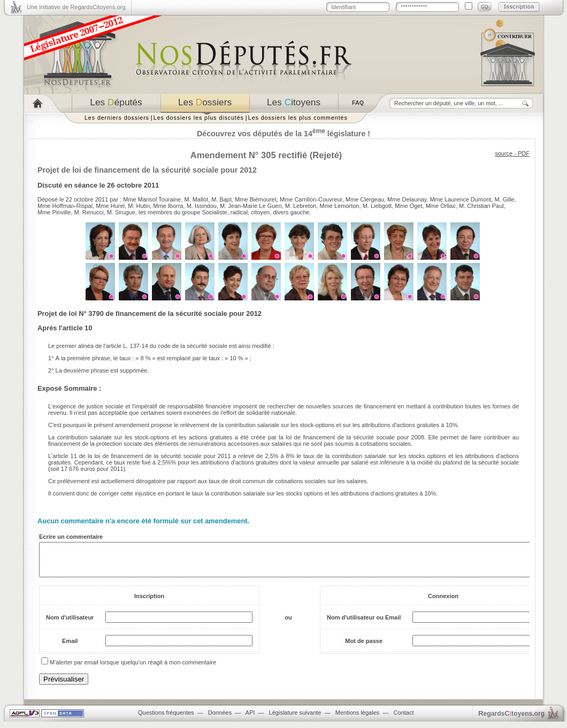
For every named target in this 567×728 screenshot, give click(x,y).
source (504, 153)
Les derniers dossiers (117, 118)
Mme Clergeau (365, 199)
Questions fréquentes (166, 719)
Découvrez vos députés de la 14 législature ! (283, 134)
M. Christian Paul (481, 206)
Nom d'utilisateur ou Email (364, 624)
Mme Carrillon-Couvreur (311, 199)
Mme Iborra (168, 206)
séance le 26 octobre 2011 (117, 185)
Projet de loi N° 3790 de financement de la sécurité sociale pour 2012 (150, 313)
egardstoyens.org (511, 720)
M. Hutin (139, 206)
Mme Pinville (54, 212)
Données (220, 719)
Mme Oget (408, 206)
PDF (524, 153)
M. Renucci (89, 212)
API (250, 719)
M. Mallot (196, 199)
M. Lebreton (301, 206)
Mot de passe (364, 647)
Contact (404, 719)
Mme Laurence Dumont (460, 199)
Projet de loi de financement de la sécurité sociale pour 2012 (147, 170)
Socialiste (215, 212)
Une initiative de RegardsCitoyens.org (76, 7)
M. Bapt (221, 199)
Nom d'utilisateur (70, 624)
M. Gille (504, 199)
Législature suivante (295, 719)
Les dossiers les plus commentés (298, 118)
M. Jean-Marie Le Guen (251, 206)
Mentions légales (358, 719)
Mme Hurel (110, 206)
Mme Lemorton (340, 206)
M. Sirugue (121, 212)
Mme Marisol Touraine (152, 199)
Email (70, 647)
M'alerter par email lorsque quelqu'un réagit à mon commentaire (133, 669)
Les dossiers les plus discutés (199, 118)
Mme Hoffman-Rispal (65, 206)
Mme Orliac (441, 206)
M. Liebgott (377, 206)
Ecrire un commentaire (71, 537)
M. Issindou (202, 206)
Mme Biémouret (256, 199)
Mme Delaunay (407, 199)
